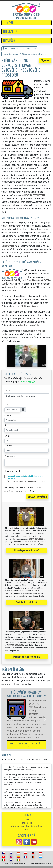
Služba (8, 391)
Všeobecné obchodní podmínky (26, 826)
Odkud (8, 415)
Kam (7, 425)
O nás (26, 820)
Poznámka (10, 456)
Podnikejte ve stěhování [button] (26, 550)
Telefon (8, 446)
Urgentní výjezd (12, 471)
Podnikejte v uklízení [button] (26, 602)
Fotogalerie (26, 823)
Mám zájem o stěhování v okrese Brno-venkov (26, 745)
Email (7, 436)
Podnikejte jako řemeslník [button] (26, 657)
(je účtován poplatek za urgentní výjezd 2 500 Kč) (27, 481)
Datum (8, 405)
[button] (26, 23)
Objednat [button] (45, 60)
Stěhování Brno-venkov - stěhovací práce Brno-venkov (26, 694)
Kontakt (26, 830)
